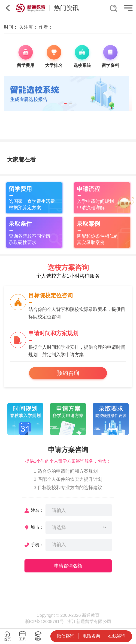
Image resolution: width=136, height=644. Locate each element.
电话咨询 (91, 636)
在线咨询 (117, 636)
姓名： (37, 510)
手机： (37, 545)
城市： (37, 527)
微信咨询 (66, 636)
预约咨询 (68, 373)
